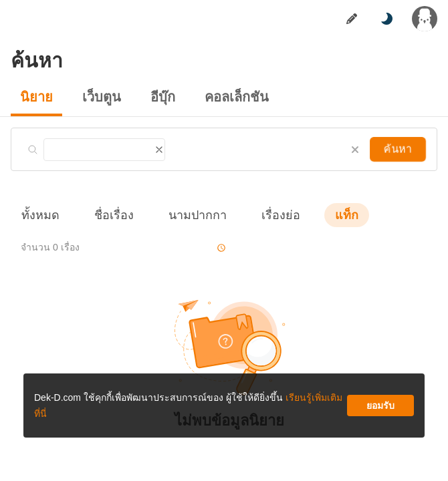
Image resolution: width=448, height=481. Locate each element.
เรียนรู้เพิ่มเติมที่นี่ (314, 24)
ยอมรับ (331, 40)
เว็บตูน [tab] (80, 10)
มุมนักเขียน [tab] (168, 10)
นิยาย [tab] (40, 10)
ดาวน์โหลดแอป (107, 273)
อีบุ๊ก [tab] (120, 10)
